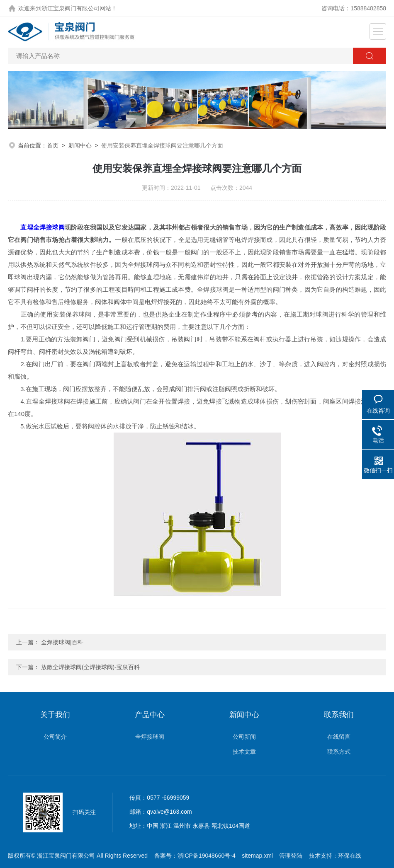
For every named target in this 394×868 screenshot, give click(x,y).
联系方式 (339, 752)
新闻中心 (80, 145)
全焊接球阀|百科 (62, 642)
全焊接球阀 (150, 737)
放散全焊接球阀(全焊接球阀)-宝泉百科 (90, 667)
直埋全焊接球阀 (42, 227)
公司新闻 (244, 737)
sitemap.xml (257, 856)
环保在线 (350, 856)
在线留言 (339, 737)
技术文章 (244, 752)
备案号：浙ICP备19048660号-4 (195, 856)
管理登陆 (291, 856)
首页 (53, 145)
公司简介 (55, 737)
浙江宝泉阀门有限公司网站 (76, 8)
